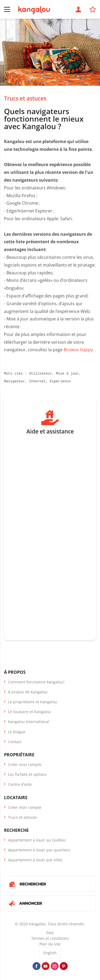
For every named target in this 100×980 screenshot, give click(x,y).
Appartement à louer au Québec (37, 840)
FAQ (50, 933)
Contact (15, 742)
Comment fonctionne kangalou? (36, 682)
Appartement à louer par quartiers (39, 850)
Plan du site (50, 944)
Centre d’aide (20, 784)
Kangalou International (29, 722)
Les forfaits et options (27, 774)
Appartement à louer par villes (35, 860)
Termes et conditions (50, 938)
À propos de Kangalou (28, 692)
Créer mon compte (25, 764)
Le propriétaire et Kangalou (33, 702)
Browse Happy (78, 350)
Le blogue (17, 732)
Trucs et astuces (25, 98)
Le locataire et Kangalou (29, 712)
